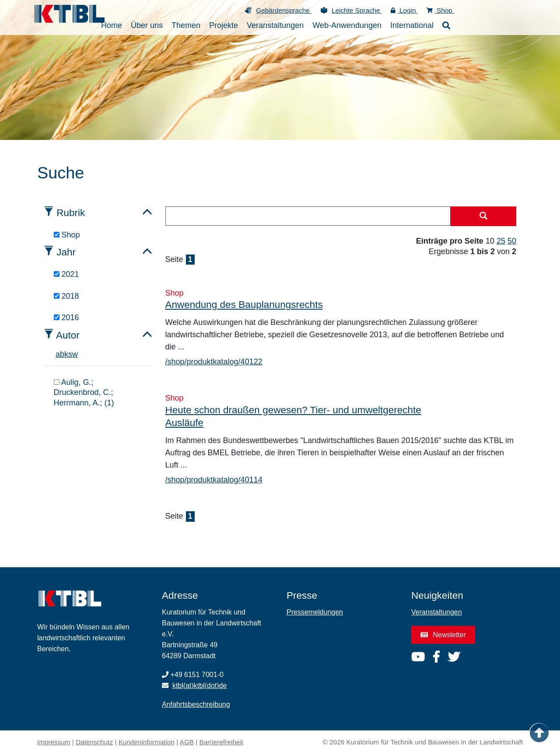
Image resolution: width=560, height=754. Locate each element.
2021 (66, 274)
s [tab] (70, 354)
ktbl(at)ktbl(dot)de (200, 686)
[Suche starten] (483, 216)
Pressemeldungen (315, 612)
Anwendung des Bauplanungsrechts (244, 305)
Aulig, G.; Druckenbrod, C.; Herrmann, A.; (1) (84, 393)
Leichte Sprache (357, 10)
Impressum (54, 742)
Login (404, 10)
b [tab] (62, 354)
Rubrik (71, 213)
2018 (66, 296)
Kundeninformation (147, 742)
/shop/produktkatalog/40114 (214, 480)
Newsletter (443, 635)
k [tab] (66, 354)
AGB (187, 742)
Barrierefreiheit (221, 742)
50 (512, 241)
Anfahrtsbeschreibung (196, 704)
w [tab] (75, 354)
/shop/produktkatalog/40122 (214, 362)
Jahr (66, 252)
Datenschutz (94, 742)
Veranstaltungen (437, 612)
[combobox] (308, 216)
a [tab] (58, 354)
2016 (66, 318)
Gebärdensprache (284, 10)
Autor (68, 335)
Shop (440, 10)
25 (501, 241)
